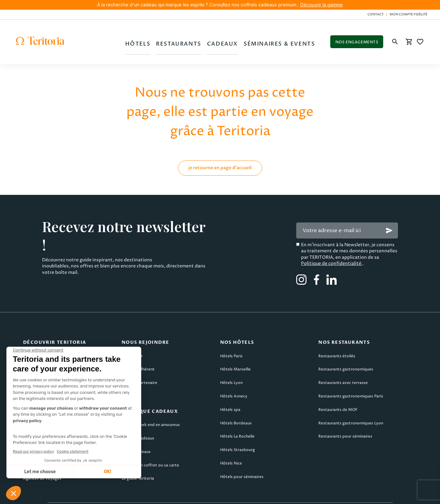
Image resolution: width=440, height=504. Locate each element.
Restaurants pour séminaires (345, 418)
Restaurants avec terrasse (343, 365)
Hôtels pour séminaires (242, 459)
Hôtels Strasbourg (237, 432)
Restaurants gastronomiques (346, 351)
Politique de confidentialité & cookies (290, 495)
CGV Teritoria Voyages (203, 495)
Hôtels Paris (231, 338)
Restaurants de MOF (338, 391)
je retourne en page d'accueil (220, 149)
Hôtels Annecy (234, 378)
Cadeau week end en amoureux (151, 407)
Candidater (132, 338)
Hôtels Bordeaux (236, 405)
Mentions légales (79, 495)
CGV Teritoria (138, 495)
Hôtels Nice (231, 445)
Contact (375, 14)
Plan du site (366, 495)
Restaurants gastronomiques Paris (351, 378)
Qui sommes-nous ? (42, 338)
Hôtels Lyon (231, 365)
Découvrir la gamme (322, 5)
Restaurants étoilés (337, 338)
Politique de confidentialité (332, 245)
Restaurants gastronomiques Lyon (351, 405)
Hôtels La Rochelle (237, 418)
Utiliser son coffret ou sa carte (150, 447)
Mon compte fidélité (409, 14)
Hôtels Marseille (235, 351)
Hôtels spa (230, 391)
